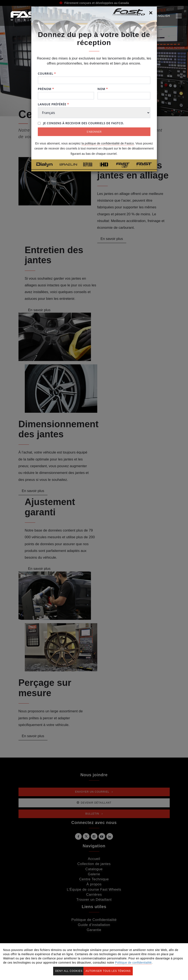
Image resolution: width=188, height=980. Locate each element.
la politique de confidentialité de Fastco (108, 143)
